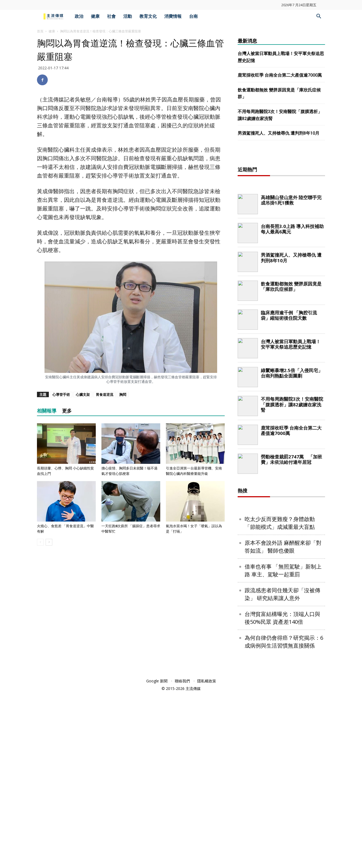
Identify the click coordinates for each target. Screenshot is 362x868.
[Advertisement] (281, 242)
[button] (319, 17)
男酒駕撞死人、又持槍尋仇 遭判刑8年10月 (279, 133)
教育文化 (148, 16)
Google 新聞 (157, 855)
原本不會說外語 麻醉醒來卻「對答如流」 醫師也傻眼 (283, 721)
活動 (128, 16)
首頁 (40, 31)
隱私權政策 (207, 855)
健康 (95, 16)
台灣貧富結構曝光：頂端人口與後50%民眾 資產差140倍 (282, 792)
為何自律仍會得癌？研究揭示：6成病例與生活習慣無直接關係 (284, 816)
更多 (67, 411)
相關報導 (47, 411)
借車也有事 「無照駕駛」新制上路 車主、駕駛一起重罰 (283, 744)
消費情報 (173, 16)
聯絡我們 (182, 855)
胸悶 (123, 394)
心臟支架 (83, 394)
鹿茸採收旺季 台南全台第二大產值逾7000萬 (280, 75)
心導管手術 (61, 394)
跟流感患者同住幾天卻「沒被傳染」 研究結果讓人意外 (282, 768)
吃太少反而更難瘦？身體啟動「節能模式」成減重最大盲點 (280, 697)
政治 (79, 16)
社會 (111, 16)
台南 (193, 16)
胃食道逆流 (105, 394)
